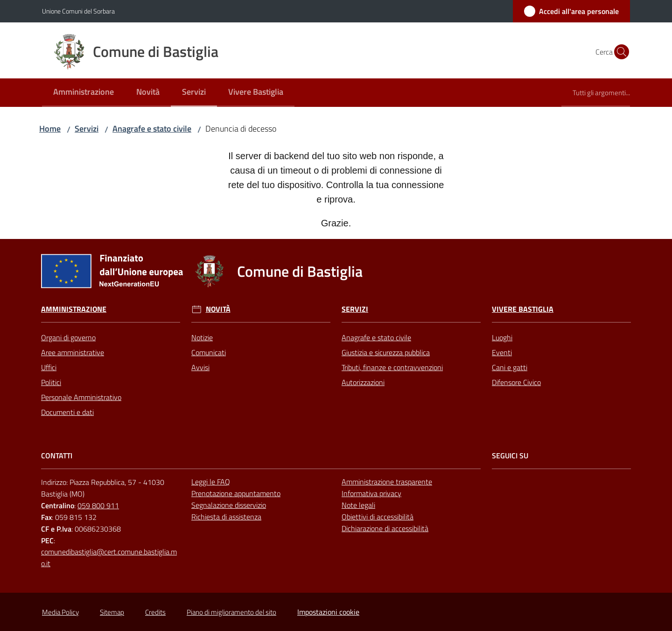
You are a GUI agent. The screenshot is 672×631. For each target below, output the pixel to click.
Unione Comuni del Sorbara (78, 11)
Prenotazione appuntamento (236, 493)
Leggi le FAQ (211, 482)
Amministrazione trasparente (387, 482)
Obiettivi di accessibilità (378, 517)
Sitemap (112, 612)
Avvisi (200, 367)
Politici (51, 382)
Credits (155, 612)
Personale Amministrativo (81, 397)
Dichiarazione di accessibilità (385, 528)
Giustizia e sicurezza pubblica (386, 352)
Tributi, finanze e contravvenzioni (392, 367)
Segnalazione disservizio (229, 505)
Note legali (358, 505)
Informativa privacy (371, 493)
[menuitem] (84, 93)
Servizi (87, 129)
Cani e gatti (510, 367)
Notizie (202, 337)
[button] (619, 52)
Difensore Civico (516, 382)
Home (50, 129)
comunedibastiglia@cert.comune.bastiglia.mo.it (109, 557)
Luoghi (502, 337)
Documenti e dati (67, 412)
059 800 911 (98, 505)
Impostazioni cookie (328, 612)
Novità (218, 309)
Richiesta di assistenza (226, 517)
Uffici (49, 367)
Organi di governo (68, 337)
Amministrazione (74, 309)
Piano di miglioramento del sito (231, 612)
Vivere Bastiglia (523, 309)
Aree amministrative (73, 352)
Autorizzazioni (363, 382)
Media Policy (60, 612)
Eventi (502, 352)
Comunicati (209, 352)
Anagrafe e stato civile (152, 129)
